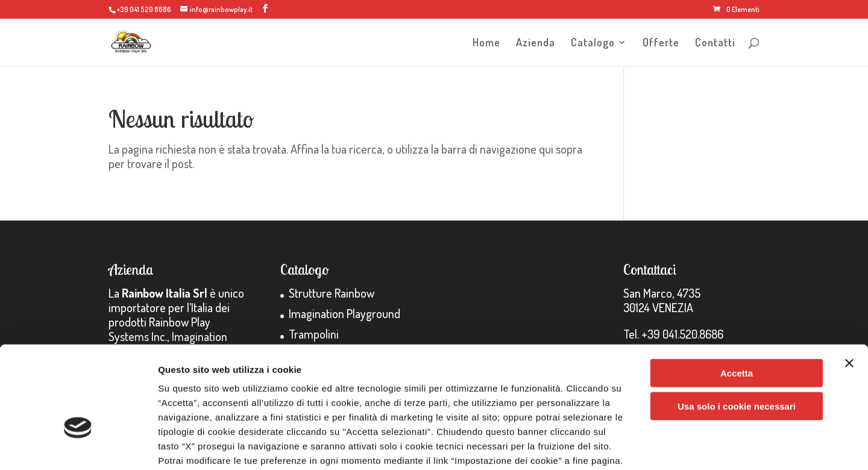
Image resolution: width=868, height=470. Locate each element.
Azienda (536, 43)
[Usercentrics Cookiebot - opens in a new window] (78, 446)
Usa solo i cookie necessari (737, 329)
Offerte (661, 43)
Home (486, 43)
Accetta (737, 296)
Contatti (715, 43)
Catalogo (593, 43)
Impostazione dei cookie (655, 446)
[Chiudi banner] (849, 286)
